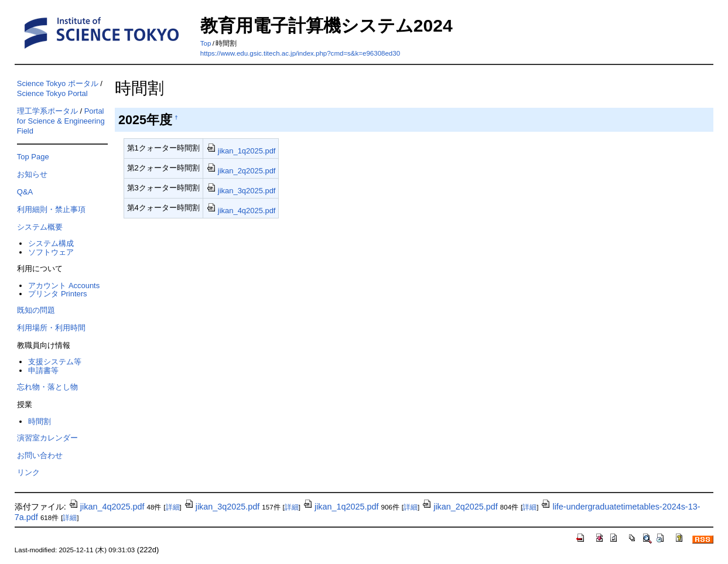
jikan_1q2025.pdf (241, 151)
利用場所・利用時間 (51, 328)
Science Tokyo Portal (52, 93)
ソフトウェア (51, 252)
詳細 (173, 507)
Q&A (25, 192)
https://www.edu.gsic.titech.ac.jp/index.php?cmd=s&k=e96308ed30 (300, 53)
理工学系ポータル (47, 111)
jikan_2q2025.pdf (241, 171)
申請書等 (43, 370)
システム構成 (51, 243)
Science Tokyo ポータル (58, 83)
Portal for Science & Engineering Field (61, 121)
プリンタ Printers (57, 294)
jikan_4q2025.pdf (241, 211)
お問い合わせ (40, 455)
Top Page (33, 157)
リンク (28, 472)
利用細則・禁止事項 (51, 209)
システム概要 (40, 227)
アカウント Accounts (64, 286)
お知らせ (32, 174)
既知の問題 (36, 310)
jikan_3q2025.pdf (241, 191)
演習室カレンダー (47, 438)
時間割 (40, 421)
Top (206, 43)
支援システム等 (55, 362)
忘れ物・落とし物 (47, 387)
